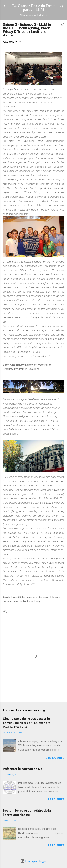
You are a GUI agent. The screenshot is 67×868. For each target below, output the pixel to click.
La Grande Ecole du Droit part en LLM (34, 8)
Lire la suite (55, 758)
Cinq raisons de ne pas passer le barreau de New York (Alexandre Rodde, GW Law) (27, 723)
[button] (62, 25)
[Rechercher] (62, 7)
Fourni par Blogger (34, 861)
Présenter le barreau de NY (23, 769)
